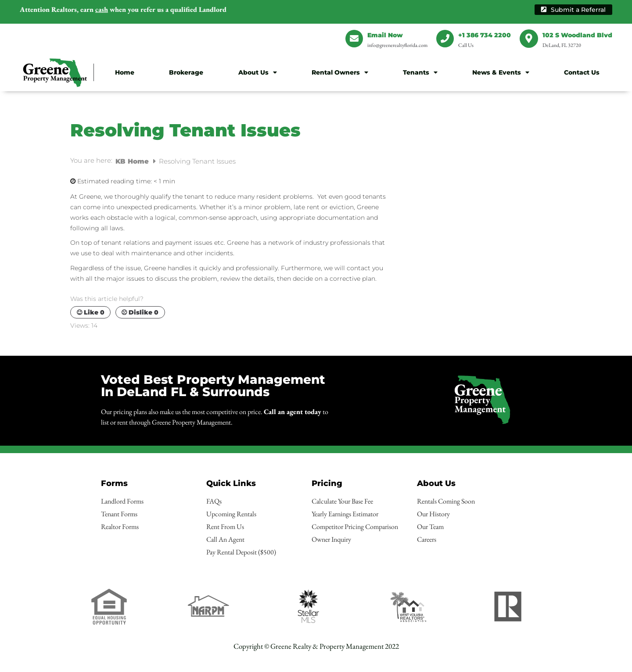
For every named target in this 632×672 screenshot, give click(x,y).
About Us (258, 72)
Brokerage (186, 72)
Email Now (385, 35)
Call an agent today (293, 412)
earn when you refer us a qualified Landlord (123, 9)
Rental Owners (340, 72)
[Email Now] (354, 39)
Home (125, 72)
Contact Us (582, 72)
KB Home (133, 161)
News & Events (501, 72)
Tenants (420, 72)
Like (91, 312)
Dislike (140, 312)
